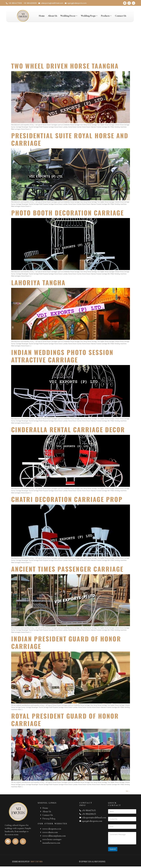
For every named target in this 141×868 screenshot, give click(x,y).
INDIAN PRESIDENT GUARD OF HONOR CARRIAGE (66, 642)
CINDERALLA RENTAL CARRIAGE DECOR (68, 429)
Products (106, 16)
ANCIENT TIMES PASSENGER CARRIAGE (67, 569)
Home (42, 16)
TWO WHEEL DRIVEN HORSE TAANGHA (65, 66)
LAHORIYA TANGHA (38, 282)
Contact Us (121, 16)
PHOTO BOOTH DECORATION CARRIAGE (67, 213)
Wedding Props (89, 16)
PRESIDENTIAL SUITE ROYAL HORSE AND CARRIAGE (70, 139)
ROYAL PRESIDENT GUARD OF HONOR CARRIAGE (65, 720)
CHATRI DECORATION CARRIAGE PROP (67, 499)
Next (128, 791)
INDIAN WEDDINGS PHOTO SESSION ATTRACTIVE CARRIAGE (62, 356)
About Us (53, 16)
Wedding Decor (69, 16)
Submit (113, 849)
